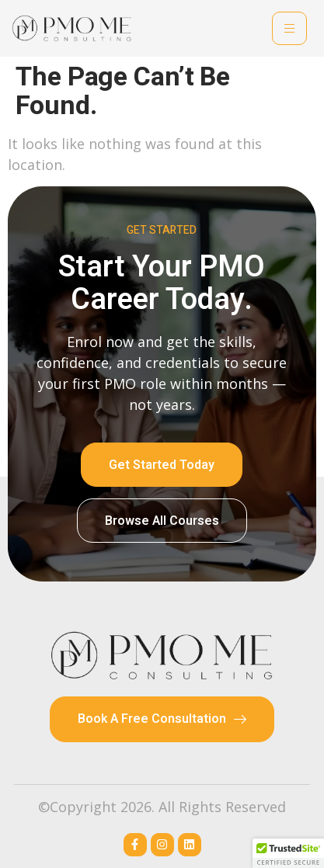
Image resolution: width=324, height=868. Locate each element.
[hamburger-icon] (289, 28)
